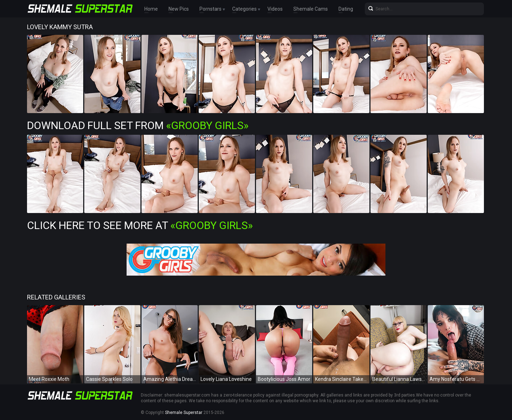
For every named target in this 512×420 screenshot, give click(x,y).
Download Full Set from (138, 125)
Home (151, 9)
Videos (275, 9)
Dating (346, 9)
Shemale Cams (311, 9)
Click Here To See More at (140, 225)
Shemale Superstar (184, 413)
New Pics (179, 9)
